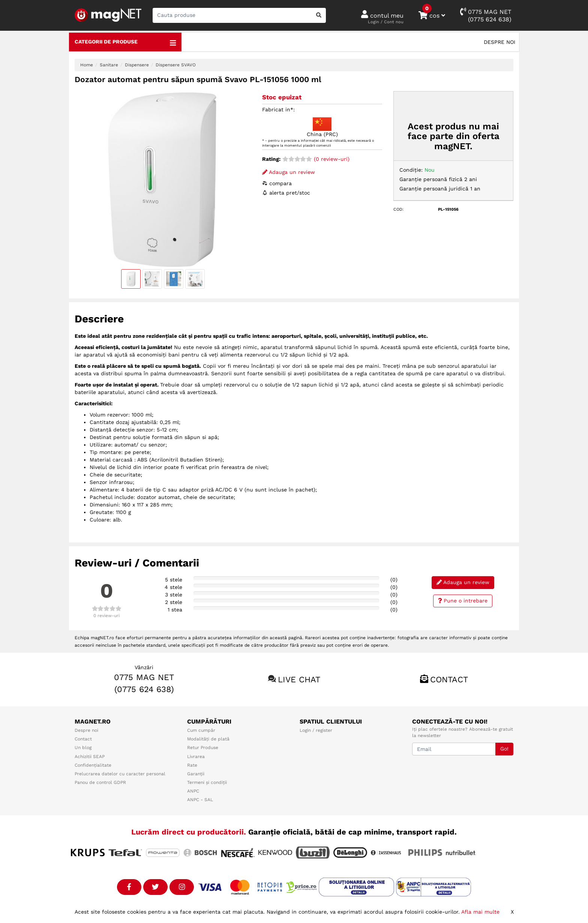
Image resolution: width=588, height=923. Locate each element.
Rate (192, 765)
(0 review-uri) (316, 159)
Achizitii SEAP (90, 757)
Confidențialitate (93, 765)
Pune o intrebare (463, 601)
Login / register (316, 730)
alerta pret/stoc (286, 193)
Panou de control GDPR (100, 782)
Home (87, 65)
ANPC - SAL (200, 800)
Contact (449, 680)
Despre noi (499, 42)
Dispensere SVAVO (176, 65)
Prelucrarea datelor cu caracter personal (120, 774)
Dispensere (137, 65)
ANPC (193, 791)
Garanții (196, 774)
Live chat (299, 680)
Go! (504, 749)
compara (277, 183)
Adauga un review (289, 172)
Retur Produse (203, 748)
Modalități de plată (208, 739)
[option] (163, 179)
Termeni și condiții (207, 782)
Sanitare (109, 65)
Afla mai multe (480, 912)
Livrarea (196, 757)
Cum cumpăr (201, 730)
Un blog (83, 748)
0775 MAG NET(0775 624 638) (486, 15)
